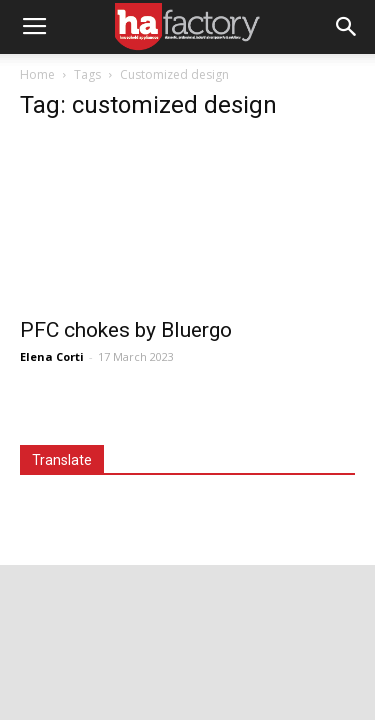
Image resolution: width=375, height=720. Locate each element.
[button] (347, 27)
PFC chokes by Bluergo (126, 330)
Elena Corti (52, 356)
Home (37, 74)
